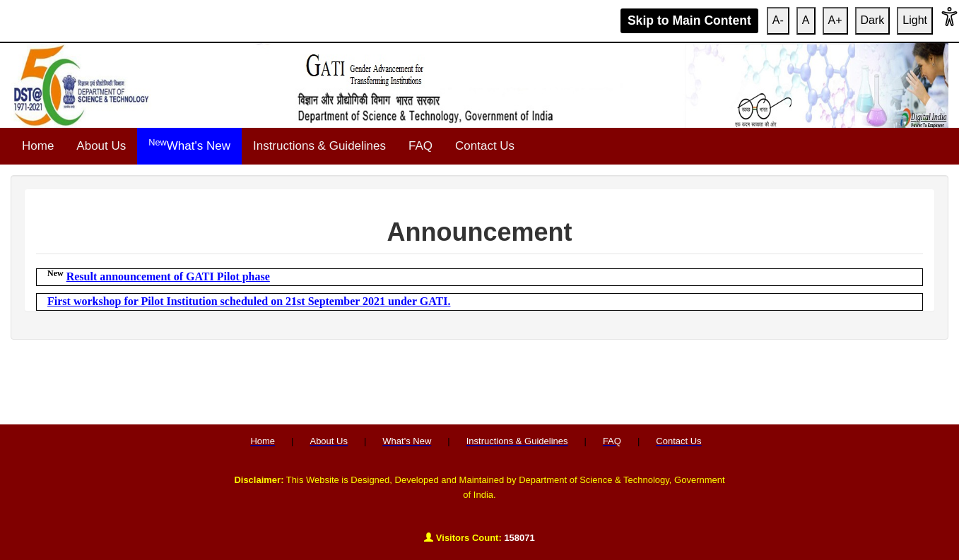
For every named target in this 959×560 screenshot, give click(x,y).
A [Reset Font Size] (806, 20)
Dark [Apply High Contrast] (873, 20)
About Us (101, 146)
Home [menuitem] (263, 441)
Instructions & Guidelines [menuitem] (517, 441)
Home (38, 146)
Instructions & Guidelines (319, 146)
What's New (189, 145)
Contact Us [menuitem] (678, 441)
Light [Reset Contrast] (915, 20)
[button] (949, 21)
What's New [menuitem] (407, 441)
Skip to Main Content (689, 20)
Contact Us (485, 146)
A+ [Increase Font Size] (835, 20)
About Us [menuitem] (328, 441)
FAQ (420, 146)
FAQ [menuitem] (612, 441)
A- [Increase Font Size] (778, 20)
